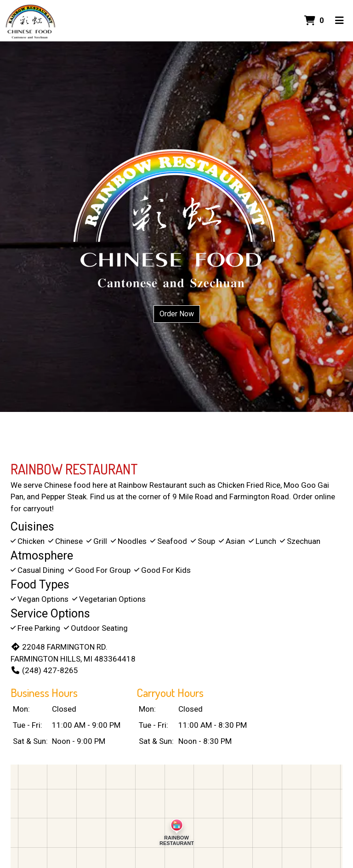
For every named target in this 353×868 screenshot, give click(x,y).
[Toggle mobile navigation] (339, 21)
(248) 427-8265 (44, 670)
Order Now (177, 314)
